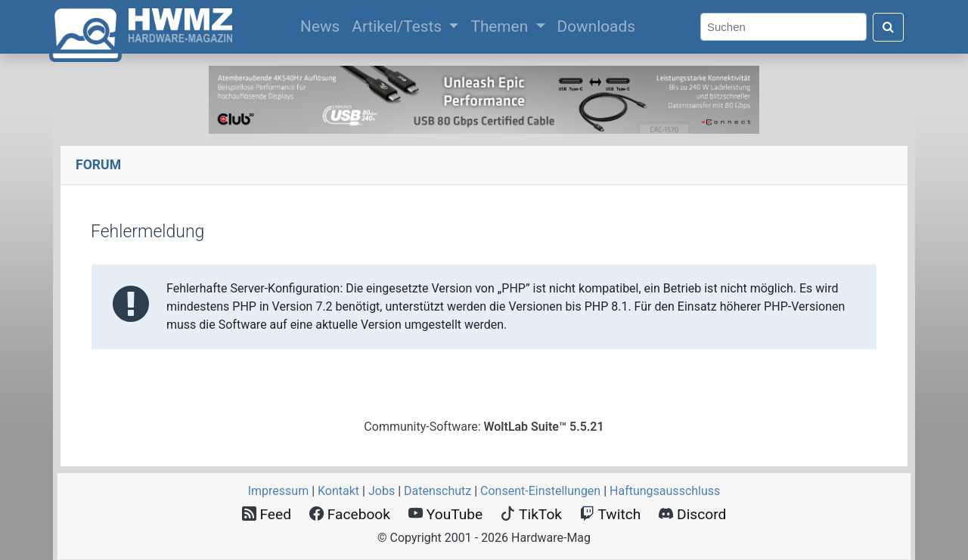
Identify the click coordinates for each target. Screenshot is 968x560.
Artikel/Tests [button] (399, 26)
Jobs (382, 491)
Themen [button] (501, 26)
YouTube (445, 514)
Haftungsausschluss (665, 491)
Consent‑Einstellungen (540, 491)
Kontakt (338, 491)
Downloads (596, 26)
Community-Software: (484, 427)
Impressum (279, 491)
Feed (267, 514)
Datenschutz (437, 491)
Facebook (350, 514)
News (323, 25)
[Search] (783, 27)
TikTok (531, 514)
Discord (692, 514)
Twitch (610, 514)
